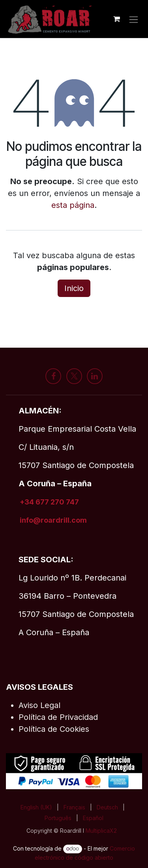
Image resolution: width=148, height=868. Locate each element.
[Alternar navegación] (134, 19)
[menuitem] (36, 807)
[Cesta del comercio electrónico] (116, 19)
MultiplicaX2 (102, 831)
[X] (74, 376)
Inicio (74, 288)
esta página (73, 205)
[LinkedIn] (95, 376)
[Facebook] (53, 376)
